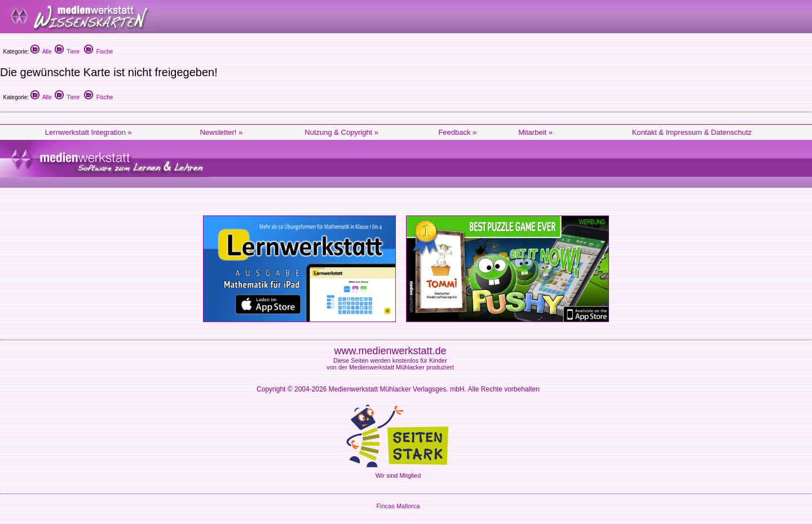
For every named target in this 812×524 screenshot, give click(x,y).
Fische (98, 52)
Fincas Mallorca (398, 506)
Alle (41, 52)
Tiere (67, 52)
